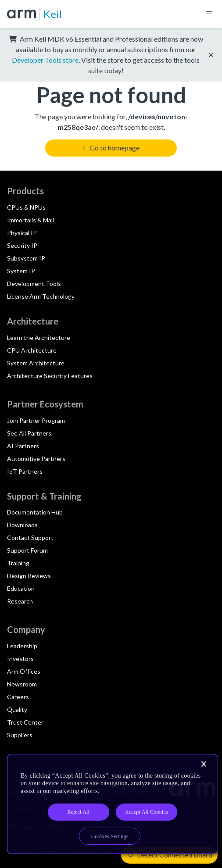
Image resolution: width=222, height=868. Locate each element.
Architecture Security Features (50, 376)
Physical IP (22, 233)
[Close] (204, 764)
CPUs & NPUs (26, 207)
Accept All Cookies (147, 812)
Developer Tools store (45, 60)
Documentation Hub (35, 512)
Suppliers (20, 735)
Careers (18, 697)
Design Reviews (29, 576)
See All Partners (29, 433)
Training (18, 563)
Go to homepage (111, 148)
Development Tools (34, 284)
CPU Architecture (32, 350)
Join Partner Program (36, 420)
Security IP (22, 245)
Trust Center (25, 722)
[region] (113, 804)
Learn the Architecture (39, 338)
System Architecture (36, 363)
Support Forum (27, 550)
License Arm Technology (41, 296)
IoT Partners (25, 471)
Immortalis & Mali (30, 220)
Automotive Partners (36, 459)
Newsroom (22, 684)
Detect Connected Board (170, 855)
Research (20, 601)
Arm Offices (24, 671)
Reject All (78, 812)
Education (21, 588)
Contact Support (30, 538)
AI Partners (23, 446)
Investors (20, 659)
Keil (53, 14)
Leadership (22, 646)
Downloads (22, 525)
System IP (21, 271)
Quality (17, 709)
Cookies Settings (110, 836)
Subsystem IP (26, 258)
